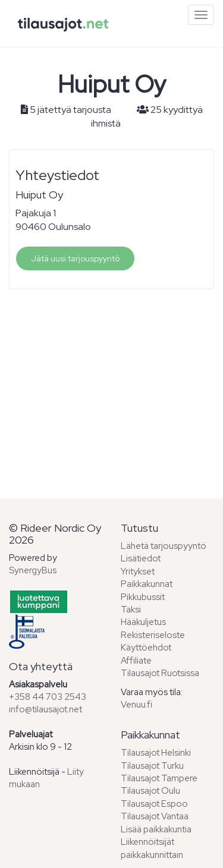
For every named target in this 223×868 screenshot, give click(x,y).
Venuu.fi (136, 705)
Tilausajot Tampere (159, 778)
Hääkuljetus (143, 622)
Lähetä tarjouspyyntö (164, 546)
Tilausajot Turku (152, 766)
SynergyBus (33, 570)
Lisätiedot (141, 558)
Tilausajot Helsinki (156, 753)
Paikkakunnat (147, 584)
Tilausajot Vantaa (155, 816)
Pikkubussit (143, 597)
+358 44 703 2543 (48, 697)
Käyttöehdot (146, 648)
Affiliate (136, 661)
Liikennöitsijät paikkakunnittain (152, 848)
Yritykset (138, 572)
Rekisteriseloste (153, 635)
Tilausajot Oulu (150, 791)
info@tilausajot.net (45, 709)
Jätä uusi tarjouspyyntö (75, 258)
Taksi (131, 610)
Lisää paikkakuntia (156, 829)
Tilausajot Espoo (154, 804)
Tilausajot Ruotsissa (160, 673)
